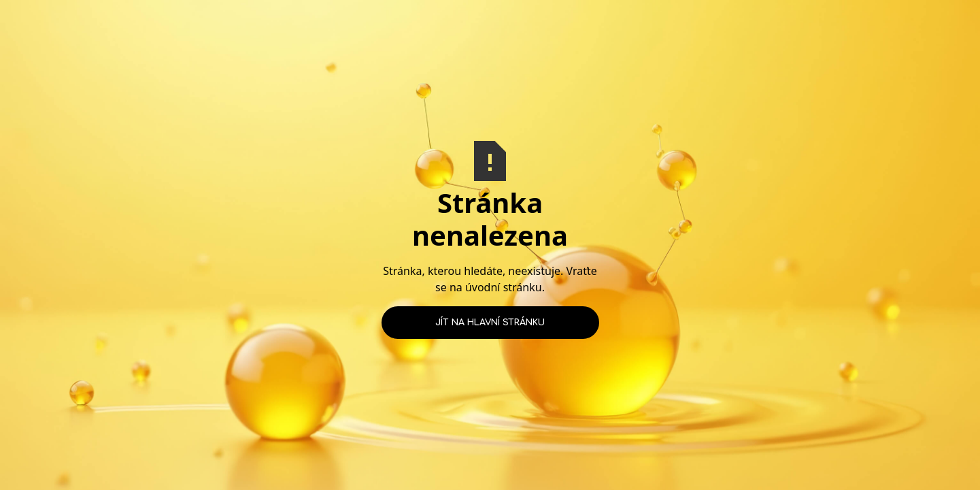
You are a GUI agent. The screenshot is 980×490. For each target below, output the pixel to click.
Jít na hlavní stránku (490, 323)
